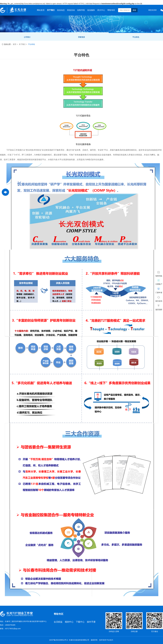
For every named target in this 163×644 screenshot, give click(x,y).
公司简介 (27, 37)
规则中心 (69, 622)
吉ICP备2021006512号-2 (59, 640)
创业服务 (91, 10)
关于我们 (51, 10)
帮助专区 (111, 10)
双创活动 (71, 10)
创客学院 (81, 10)
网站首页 (41, 10)
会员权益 (58, 622)
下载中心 (80, 622)
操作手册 (91, 622)
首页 (15, 44)
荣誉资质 (81, 37)
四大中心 (101, 10)
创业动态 (61, 10)
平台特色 (136, 37)
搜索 (134, 10)
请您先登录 (152, 10)
